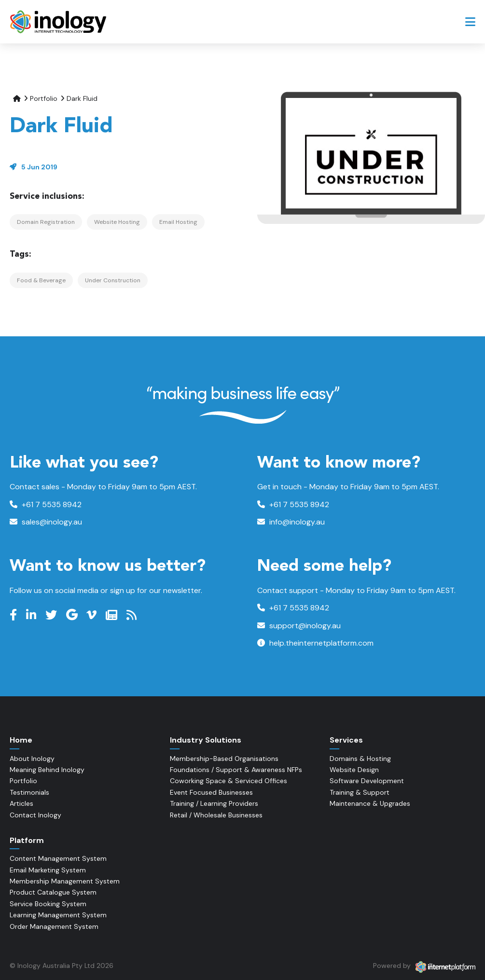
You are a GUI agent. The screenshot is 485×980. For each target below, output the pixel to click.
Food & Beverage (41, 280)
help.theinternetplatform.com (315, 643)
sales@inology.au (46, 522)
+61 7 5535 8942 (46, 504)
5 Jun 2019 (39, 167)
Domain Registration (46, 222)
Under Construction (113, 280)
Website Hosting (117, 222)
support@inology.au (299, 626)
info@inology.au (291, 522)
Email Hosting (178, 222)
